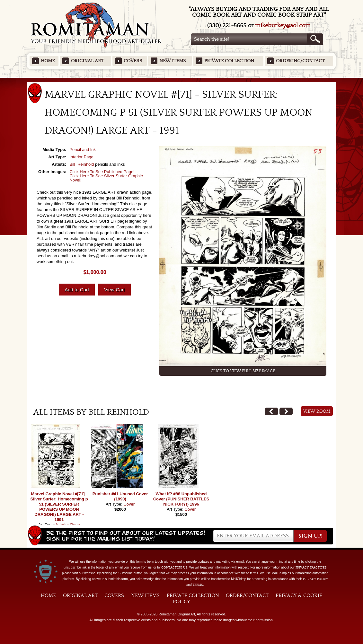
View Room (317, 411)
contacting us (174, 568)
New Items (173, 61)
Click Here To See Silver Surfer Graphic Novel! (106, 178)
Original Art (88, 61)
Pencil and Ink (83, 150)
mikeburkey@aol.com (283, 26)
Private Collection (229, 61)
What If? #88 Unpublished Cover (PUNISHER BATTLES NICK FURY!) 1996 (181, 499)
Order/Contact (247, 595)
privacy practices (311, 568)
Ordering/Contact (300, 61)
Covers (133, 61)
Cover (129, 504)
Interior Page (81, 157)
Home (48, 61)
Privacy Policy (315, 579)
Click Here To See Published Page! (102, 172)
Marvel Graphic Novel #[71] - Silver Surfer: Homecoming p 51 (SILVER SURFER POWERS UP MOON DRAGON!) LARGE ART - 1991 (59, 507)
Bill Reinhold (82, 164)
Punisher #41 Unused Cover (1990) (120, 496)
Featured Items (182, 80)
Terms (198, 585)
